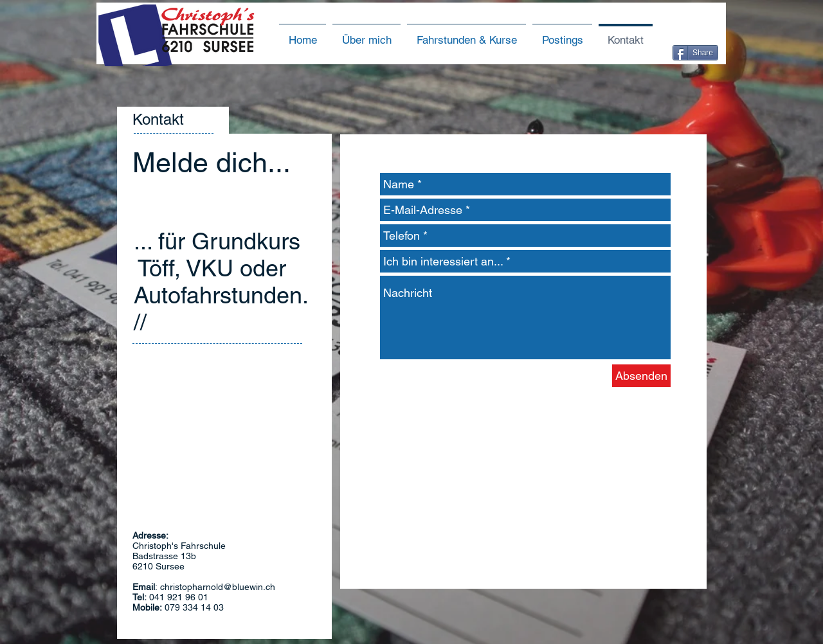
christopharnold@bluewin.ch (218, 587)
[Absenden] (641, 376)
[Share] (695, 53)
